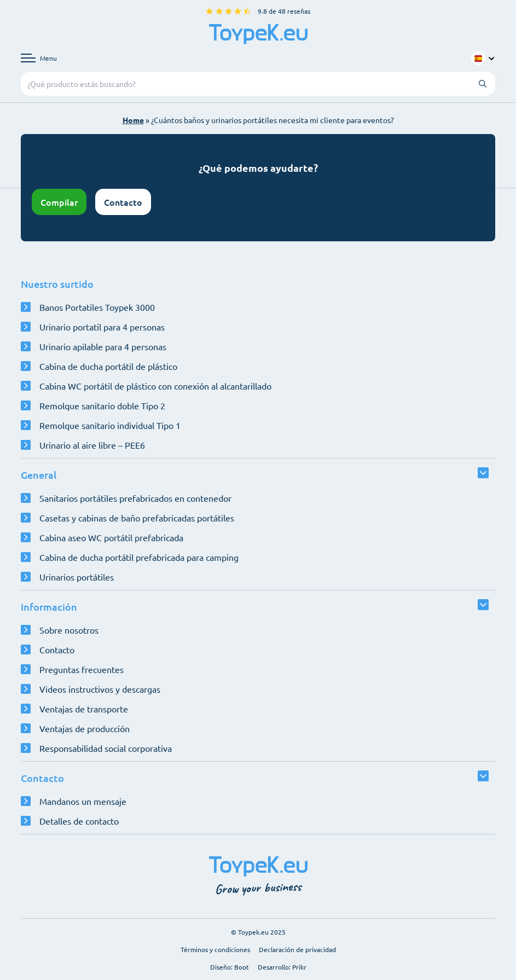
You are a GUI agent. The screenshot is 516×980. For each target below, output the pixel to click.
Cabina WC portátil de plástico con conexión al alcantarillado (155, 386)
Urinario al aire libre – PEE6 (92, 445)
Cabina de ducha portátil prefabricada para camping (139, 557)
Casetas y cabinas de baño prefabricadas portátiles (137, 518)
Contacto (123, 202)
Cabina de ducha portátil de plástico (108, 366)
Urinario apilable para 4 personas (103, 346)
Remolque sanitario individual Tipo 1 (110, 425)
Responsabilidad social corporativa (106, 748)
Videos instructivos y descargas (100, 689)
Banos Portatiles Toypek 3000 (97, 307)
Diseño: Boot (230, 967)
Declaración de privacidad (297, 949)
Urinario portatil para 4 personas (102, 327)
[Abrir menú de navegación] (39, 58)
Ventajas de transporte (84, 709)
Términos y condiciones (215, 949)
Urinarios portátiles (77, 577)
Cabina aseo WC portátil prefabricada (111, 537)
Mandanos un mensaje (83, 801)
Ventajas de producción (85, 728)
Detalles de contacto (79, 821)
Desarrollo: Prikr (282, 967)
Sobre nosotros (69, 630)
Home (133, 120)
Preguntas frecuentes (82, 669)
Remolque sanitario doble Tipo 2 (102, 405)
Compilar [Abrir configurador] (59, 202)
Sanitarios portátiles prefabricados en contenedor (135, 498)
